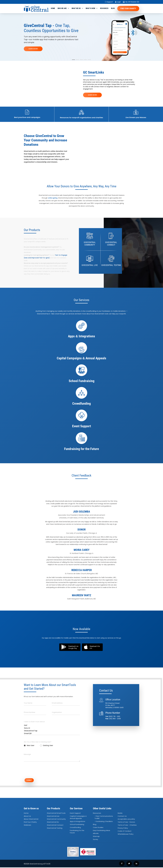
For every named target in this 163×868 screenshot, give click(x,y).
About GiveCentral (31, 820)
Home (53, 8)
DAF (52, 725)
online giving (53, 198)
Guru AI (52, 728)
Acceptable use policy (126, 820)
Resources (104, 8)
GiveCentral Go (53, 823)
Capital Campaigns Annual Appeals (78, 818)
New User (29, 745)
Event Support (75, 814)
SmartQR (52, 733)
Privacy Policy (123, 829)
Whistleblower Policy (126, 835)
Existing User (47, 745)
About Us (27, 817)
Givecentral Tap (52, 731)
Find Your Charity (128, 8)
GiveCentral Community (56, 820)
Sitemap (96, 837)
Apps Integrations (77, 822)
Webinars (27, 826)
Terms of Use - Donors (126, 823)
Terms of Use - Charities (127, 826)
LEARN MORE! (33, 49)
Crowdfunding (75, 828)
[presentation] (40, 771)
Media (120, 814)
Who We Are (62, 8)
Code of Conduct (125, 832)
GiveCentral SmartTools (56, 814)
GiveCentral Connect (55, 826)
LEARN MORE (92, 95)
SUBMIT (31, 781)
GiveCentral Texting (55, 829)
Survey (95, 840)
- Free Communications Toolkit (104, 818)
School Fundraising (77, 825)
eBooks (96, 834)
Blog (113, 8)
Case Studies (98, 828)
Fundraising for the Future (77, 832)
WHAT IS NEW (90, 8)
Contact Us (122, 817)
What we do (76, 8)
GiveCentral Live (53, 817)
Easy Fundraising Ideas (102, 831)
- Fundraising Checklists (104, 822)
